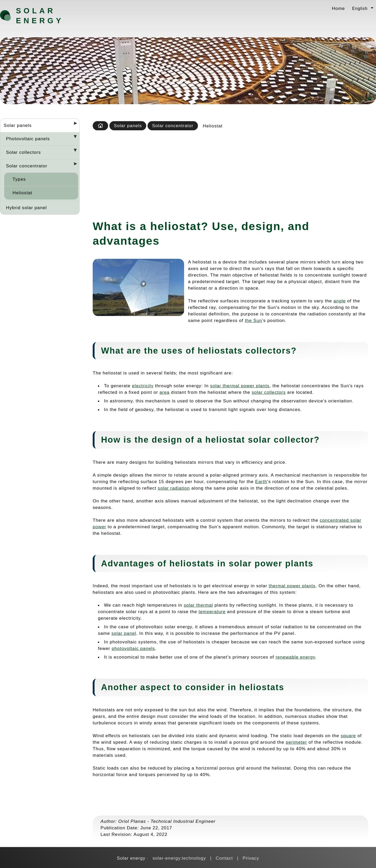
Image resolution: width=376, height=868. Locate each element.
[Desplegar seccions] (73, 125)
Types (19, 179)
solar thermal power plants (240, 386)
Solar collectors (23, 152)
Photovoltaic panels (28, 139)
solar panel (124, 633)
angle (340, 301)
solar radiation (174, 488)
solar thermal (198, 605)
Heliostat (22, 193)
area (164, 392)
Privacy (251, 858)
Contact (224, 858)
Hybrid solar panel (26, 208)
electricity (143, 386)
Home (338, 8)
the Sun (254, 320)
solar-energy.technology (179, 858)
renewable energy (295, 657)
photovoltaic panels (133, 648)
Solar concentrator (27, 166)
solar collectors (269, 392)
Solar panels (18, 125)
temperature (212, 612)
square (348, 736)
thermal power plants (292, 586)
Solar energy (40, 16)
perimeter (296, 742)
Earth (261, 482)
